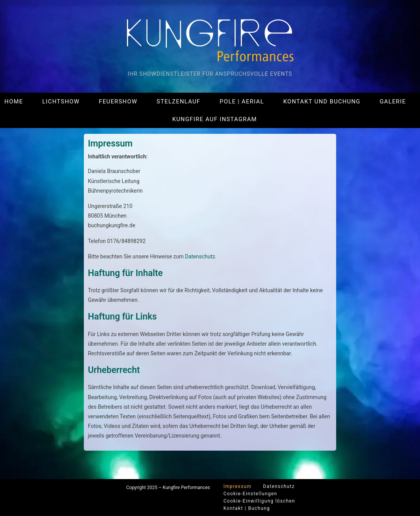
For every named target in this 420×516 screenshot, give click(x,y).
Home (14, 102)
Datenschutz (200, 256)
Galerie (393, 102)
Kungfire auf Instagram (215, 119)
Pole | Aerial (242, 102)
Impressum (237, 486)
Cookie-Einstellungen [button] (250, 494)
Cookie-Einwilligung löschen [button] (259, 501)
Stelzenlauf (178, 102)
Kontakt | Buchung (247, 508)
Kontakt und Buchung (322, 102)
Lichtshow (61, 102)
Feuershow (118, 102)
